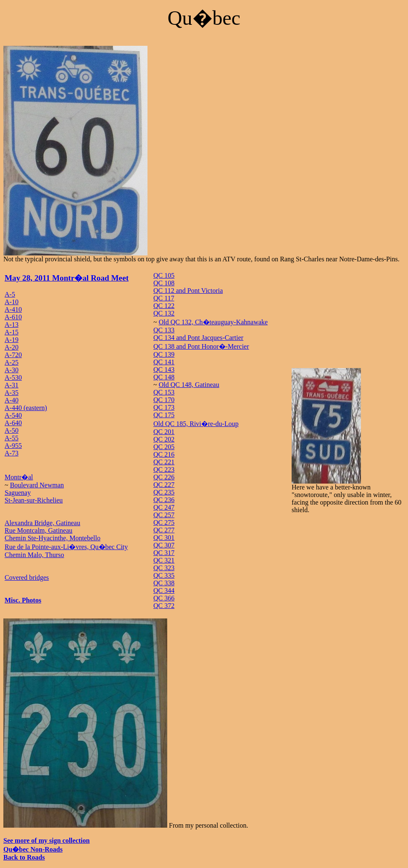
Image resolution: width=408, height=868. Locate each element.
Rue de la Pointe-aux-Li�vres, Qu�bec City (66, 547)
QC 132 (164, 313)
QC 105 (164, 275)
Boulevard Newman (37, 485)
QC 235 (164, 492)
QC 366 (164, 598)
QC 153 (164, 392)
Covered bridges (27, 577)
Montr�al (19, 477)
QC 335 (164, 575)
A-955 (13, 446)
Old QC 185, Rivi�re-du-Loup (196, 424)
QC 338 (164, 583)
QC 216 (164, 454)
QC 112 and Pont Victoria (188, 291)
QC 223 (164, 470)
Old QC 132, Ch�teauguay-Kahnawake (213, 322)
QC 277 (164, 530)
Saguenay (18, 493)
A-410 (13, 309)
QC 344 (164, 591)
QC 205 (164, 447)
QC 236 (164, 500)
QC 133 (164, 330)
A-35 (12, 393)
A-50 (12, 430)
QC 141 (164, 362)
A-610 (13, 317)
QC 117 (164, 298)
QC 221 (164, 462)
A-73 (12, 453)
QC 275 (164, 522)
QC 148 (164, 377)
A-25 (12, 362)
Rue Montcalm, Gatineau (38, 530)
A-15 (12, 332)
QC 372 (164, 606)
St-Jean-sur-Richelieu (34, 500)
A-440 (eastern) (26, 408)
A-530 (13, 377)
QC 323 (164, 568)
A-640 (13, 423)
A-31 (12, 385)
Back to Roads (24, 857)
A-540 (13, 415)
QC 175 (164, 415)
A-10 (12, 302)
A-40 (12, 400)
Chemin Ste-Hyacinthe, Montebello (53, 538)
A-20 (12, 347)
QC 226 (164, 477)
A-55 (12, 438)
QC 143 (164, 370)
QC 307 (164, 545)
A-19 (12, 340)
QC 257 (164, 515)
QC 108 (164, 283)
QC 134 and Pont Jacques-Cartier (198, 338)
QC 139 (164, 354)
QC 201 (164, 432)
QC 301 (164, 538)
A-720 (13, 355)
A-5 (10, 294)
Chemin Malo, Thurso (34, 555)
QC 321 (164, 560)
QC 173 (164, 407)
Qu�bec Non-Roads (33, 849)
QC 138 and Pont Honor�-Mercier (201, 346)
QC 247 (164, 507)
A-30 (12, 370)
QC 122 (164, 306)
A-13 (12, 325)
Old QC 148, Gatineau (189, 385)
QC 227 (164, 485)
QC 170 (164, 400)
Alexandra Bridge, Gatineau (42, 523)
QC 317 (164, 553)
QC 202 (164, 439)
